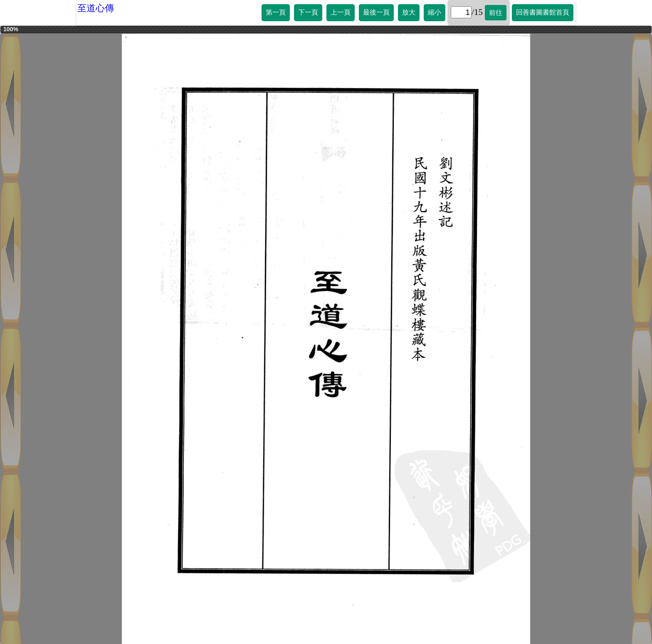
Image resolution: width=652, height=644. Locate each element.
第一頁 (276, 12)
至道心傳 (96, 8)
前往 (496, 13)
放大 (409, 12)
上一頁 (341, 12)
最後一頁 (376, 12)
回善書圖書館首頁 (543, 12)
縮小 (435, 12)
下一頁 (308, 12)
